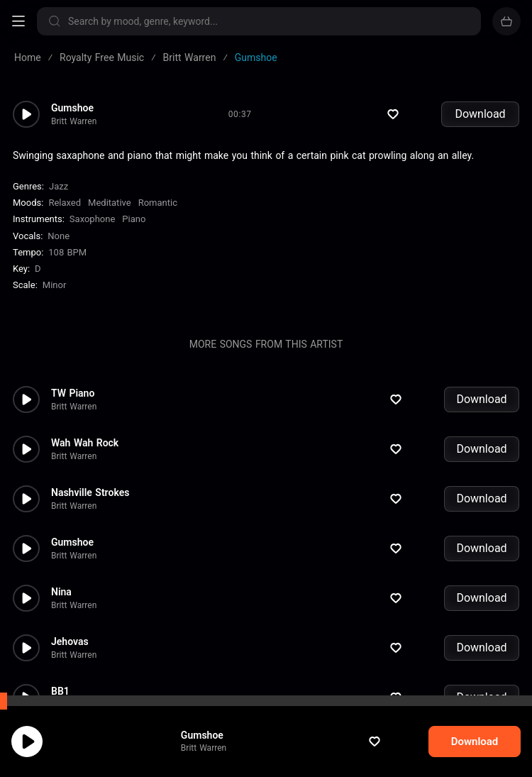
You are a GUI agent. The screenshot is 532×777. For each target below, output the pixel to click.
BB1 (60, 639)
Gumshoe (216, 735)
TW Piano (73, 341)
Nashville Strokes (90, 441)
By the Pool (77, 689)
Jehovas (70, 590)
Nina (61, 540)
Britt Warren (217, 748)
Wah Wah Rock (85, 391)
